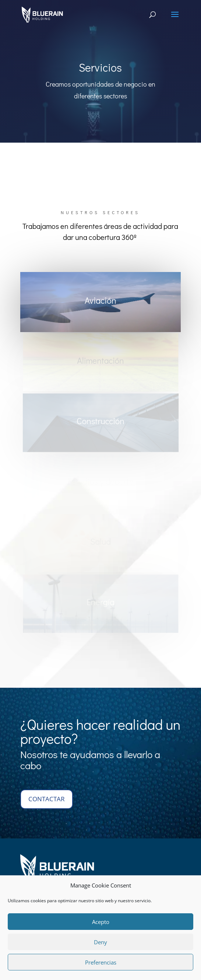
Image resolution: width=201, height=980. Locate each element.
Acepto (101, 922)
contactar (47, 799)
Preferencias (101, 962)
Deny (100, 942)
